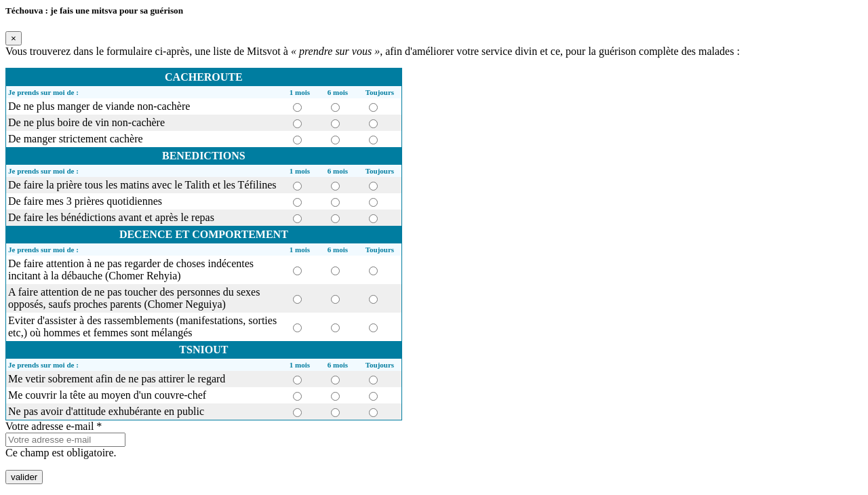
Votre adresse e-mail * (54, 426)
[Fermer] (14, 38)
